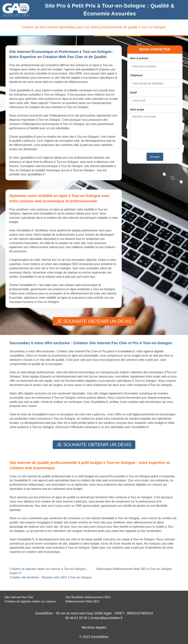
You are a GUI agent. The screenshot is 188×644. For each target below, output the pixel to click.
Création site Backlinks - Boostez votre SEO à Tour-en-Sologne (51, 577)
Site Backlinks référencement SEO (88, 597)
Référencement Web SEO (82, 601)
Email (133, 92)
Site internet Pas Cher (19, 597)
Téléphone (136, 75)
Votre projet (137, 110)
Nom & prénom (139, 58)
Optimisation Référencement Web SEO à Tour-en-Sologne (134, 569)
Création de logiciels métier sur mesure (30, 601)
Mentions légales (94, 627)
